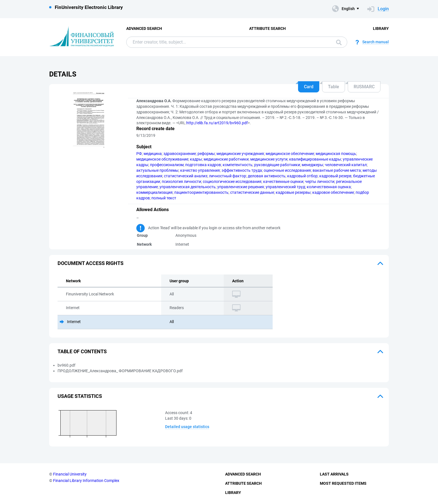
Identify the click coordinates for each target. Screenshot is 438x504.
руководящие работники (277, 165)
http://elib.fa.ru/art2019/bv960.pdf (217, 123)
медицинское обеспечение (290, 154)
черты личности (320, 181)
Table (334, 87)
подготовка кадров (203, 165)
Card (309, 87)
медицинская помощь (336, 154)
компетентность (238, 165)
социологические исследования (232, 181)
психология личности (181, 181)
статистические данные (252, 192)
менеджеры (312, 165)
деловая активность (267, 176)
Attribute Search (267, 28)
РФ (139, 154)
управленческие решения (241, 187)
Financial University (70, 474)
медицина (153, 154)
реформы (206, 154)
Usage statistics (80, 396)
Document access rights (91, 263)
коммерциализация (154, 192)
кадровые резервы (293, 192)
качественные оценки (283, 181)
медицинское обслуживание (162, 159)
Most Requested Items (343, 483)
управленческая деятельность (188, 187)
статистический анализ (186, 176)
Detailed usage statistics (187, 427)
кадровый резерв (335, 176)
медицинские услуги (269, 159)
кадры (196, 159)
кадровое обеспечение (333, 192)
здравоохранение (180, 154)
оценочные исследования (287, 170)
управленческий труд (285, 187)
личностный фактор (228, 176)
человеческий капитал (346, 165)
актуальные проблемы (157, 170)
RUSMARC (364, 87)
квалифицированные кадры (315, 159)
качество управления (200, 170)
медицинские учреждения (240, 154)
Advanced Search (144, 28)
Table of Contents (82, 351)
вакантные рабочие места (337, 170)
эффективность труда (242, 170)
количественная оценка (329, 187)
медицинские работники (226, 159)
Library (381, 28)
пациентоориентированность (201, 192)
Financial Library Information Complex (86, 481)
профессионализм (167, 165)
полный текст (164, 198)
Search (339, 42)
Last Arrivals (334, 474)
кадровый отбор (302, 176)
